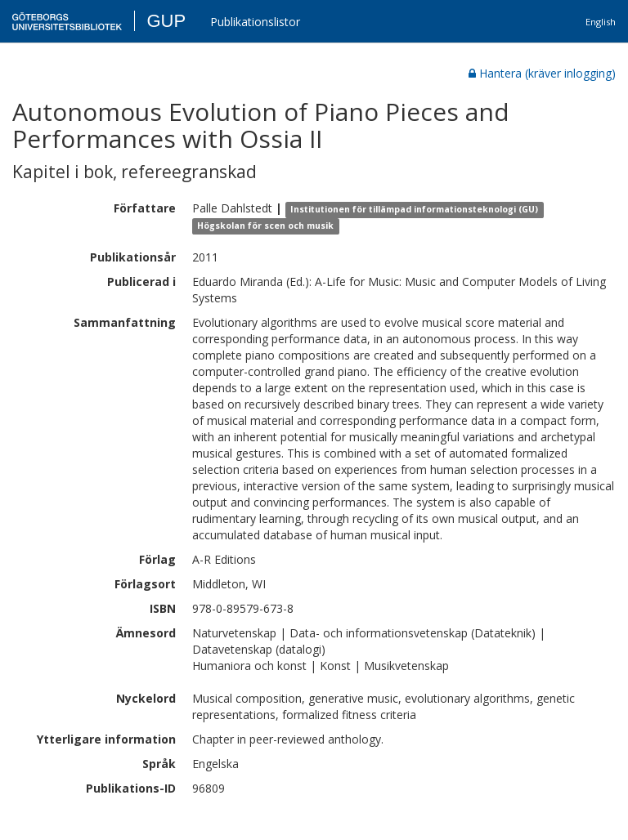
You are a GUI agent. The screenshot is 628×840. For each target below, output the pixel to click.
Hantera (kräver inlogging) (542, 73)
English (601, 22)
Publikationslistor (255, 22)
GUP (166, 21)
